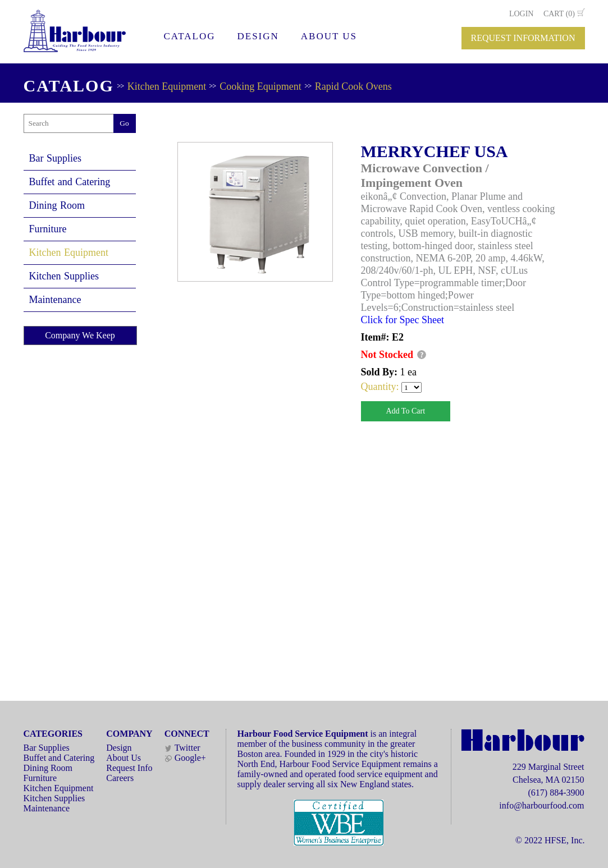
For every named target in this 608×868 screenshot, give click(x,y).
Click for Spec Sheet (403, 320)
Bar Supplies (56, 158)
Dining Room (57, 205)
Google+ (185, 758)
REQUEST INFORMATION (523, 38)
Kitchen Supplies (64, 276)
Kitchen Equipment (167, 86)
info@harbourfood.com (541, 805)
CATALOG (190, 36)
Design (119, 748)
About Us (124, 758)
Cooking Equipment (260, 86)
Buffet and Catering (70, 182)
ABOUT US (329, 36)
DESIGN (258, 36)
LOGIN (522, 14)
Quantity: (381, 387)
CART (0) (559, 14)
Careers (120, 778)
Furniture (48, 229)
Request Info (129, 768)
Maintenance (55, 300)
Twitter (182, 748)
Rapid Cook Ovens (353, 86)
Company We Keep (80, 335)
